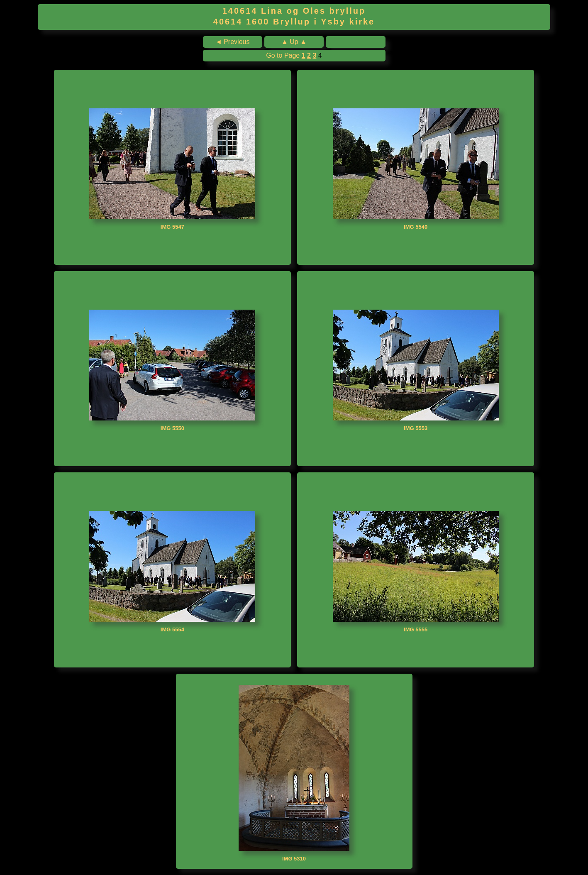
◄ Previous (233, 42)
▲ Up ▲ (294, 42)
